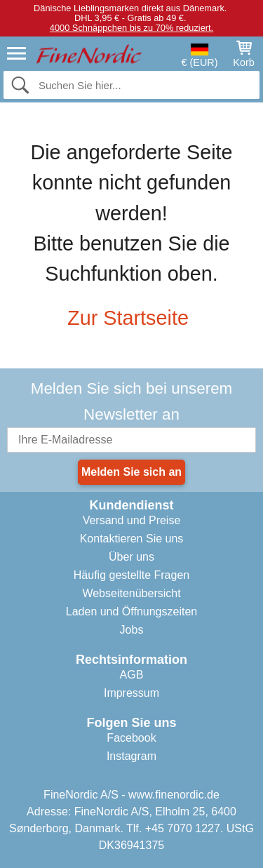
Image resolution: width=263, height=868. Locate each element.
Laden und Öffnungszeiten (131, 612)
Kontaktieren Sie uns (132, 539)
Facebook (131, 738)
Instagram (131, 756)
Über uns (131, 557)
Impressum (131, 693)
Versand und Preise (132, 520)
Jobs (132, 630)
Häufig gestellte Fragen (131, 575)
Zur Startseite (131, 318)
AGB (132, 675)
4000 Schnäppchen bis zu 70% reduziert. (131, 28)
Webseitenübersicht (131, 593)
